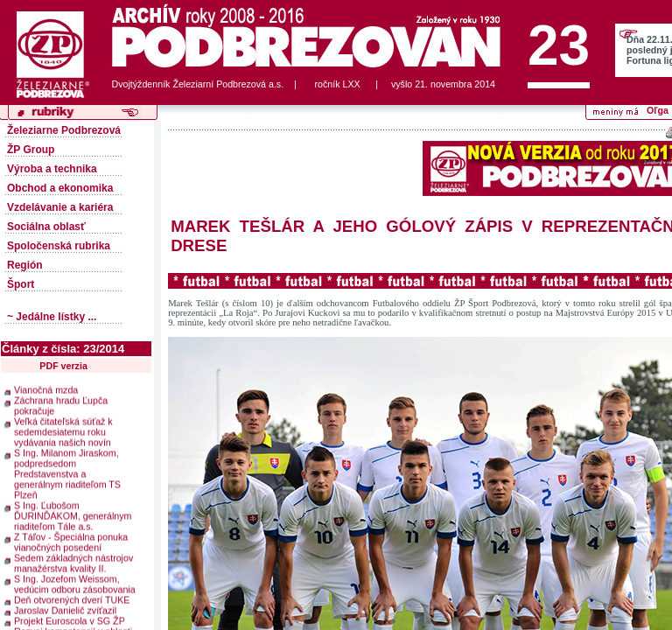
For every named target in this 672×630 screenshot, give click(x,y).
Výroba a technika (52, 169)
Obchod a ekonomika (60, 188)
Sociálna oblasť (46, 227)
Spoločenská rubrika (59, 246)
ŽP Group (31, 150)
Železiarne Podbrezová (64, 130)
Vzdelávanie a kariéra (60, 207)
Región (25, 265)
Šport (21, 284)
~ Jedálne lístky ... (52, 317)
